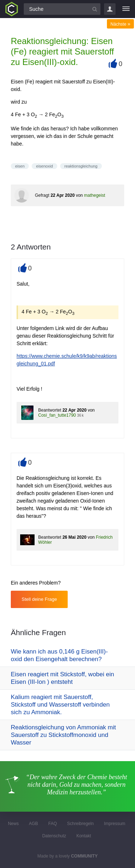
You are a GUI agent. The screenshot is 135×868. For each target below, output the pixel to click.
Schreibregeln (80, 824)
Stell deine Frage (39, 599)
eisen (20, 166)
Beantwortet (50, 410)
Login (110, 9)
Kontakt (84, 836)
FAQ (53, 824)
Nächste (120, 24)
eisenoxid (44, 166)
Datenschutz (54, 836)
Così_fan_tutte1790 (57, 415)
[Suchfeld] (62, 9)
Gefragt (42, 195)
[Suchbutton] (95, 9)
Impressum (115, 824)
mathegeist (94, 195)
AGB (33, 824)
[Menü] (126, 9)
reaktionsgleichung (81, 166)
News (13, 824)
